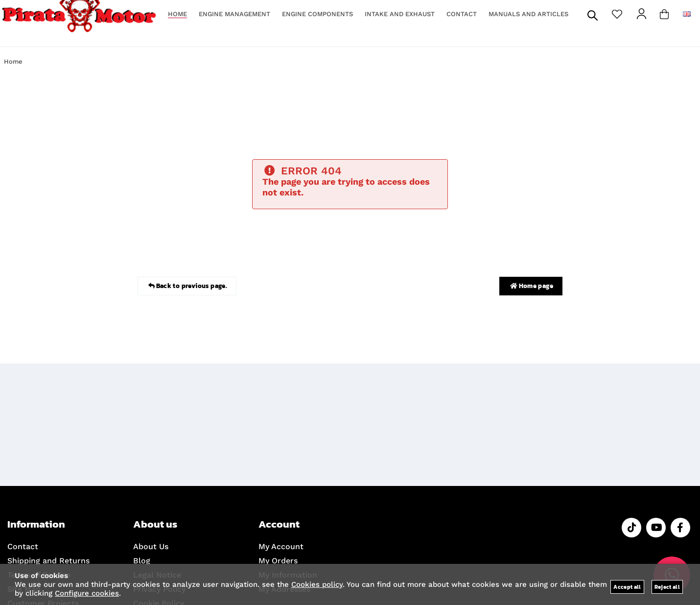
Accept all (627, 587)
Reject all (667, 587)
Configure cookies (87, 593)
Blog (142, 561)
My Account (281, 546)
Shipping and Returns (48, 561)
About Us (151, 546)
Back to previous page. (187, 286)
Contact (23, 546)
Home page (531, 286)
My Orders (278, 561)
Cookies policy (317, 584)
